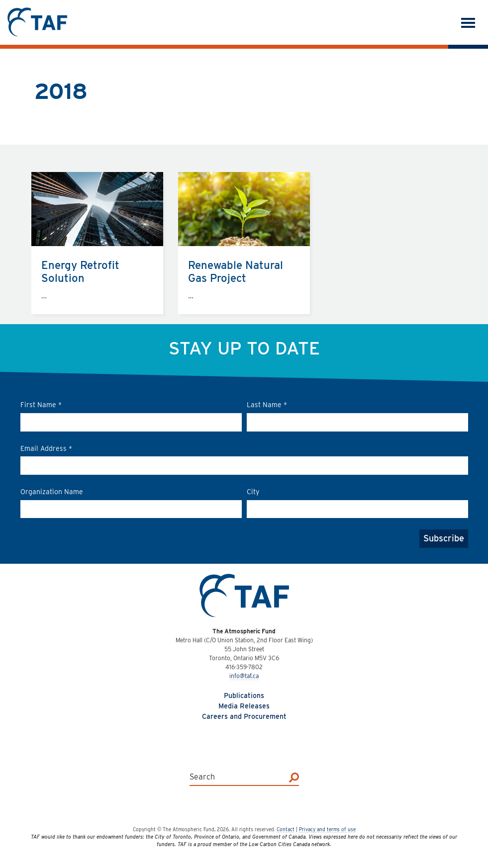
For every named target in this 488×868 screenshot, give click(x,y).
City (253, 492)
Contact (286, 829)
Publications (244, 695)
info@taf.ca (244, 676)
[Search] (294, 777)
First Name (41, 405)
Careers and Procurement (244, 716)
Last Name (267, 405)
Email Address (46, 448)
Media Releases (244, 706)
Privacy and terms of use (327, 829)
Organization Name (52, 492)
